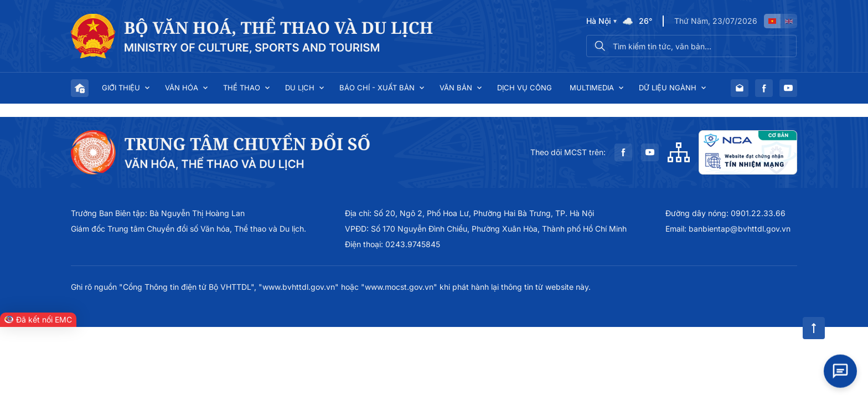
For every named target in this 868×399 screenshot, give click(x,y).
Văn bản (456, 88)
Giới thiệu (121, 88)
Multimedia (592, 88)
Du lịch (300, 88)
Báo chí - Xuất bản (377, 88)
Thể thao (242, 88)
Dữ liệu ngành (668, 88)
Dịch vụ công (525, 88)
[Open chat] (840, 371)
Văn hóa (182, 88)
